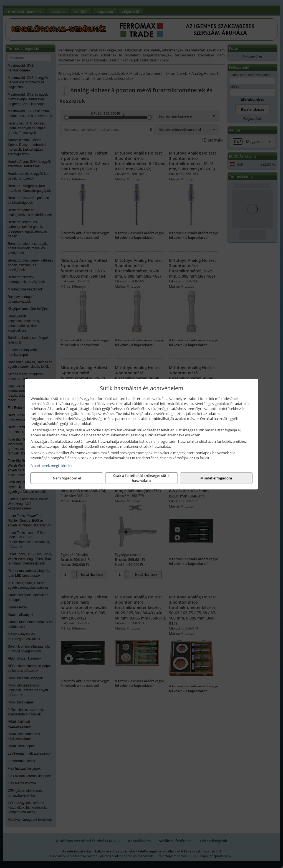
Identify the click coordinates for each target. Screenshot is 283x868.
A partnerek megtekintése (52, 466)
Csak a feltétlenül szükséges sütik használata (141, 478)
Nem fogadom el (67, 478)
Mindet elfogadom (216, 478)
